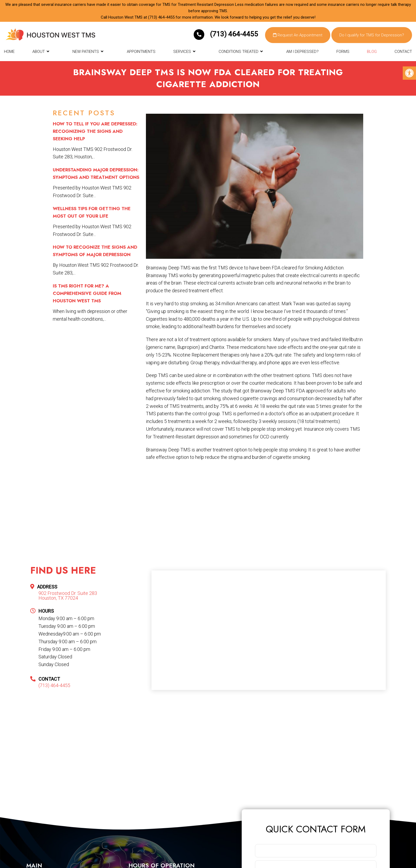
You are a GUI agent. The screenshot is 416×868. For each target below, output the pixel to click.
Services (182, 52)
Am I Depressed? (302, 52)
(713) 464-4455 (161, 17)
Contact (403, 52)
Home (9, 52)
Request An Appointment (298, 35)
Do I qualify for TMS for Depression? (372, 35)
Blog (372, 52)
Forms (343, 52)
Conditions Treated (239, 52)
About (39, 52)
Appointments (141, 52)
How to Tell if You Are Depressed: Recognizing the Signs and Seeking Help (95, 131)
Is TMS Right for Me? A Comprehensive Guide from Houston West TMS (87, 293)
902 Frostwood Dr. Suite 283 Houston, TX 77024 (68, 596)
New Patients (86, 52)
